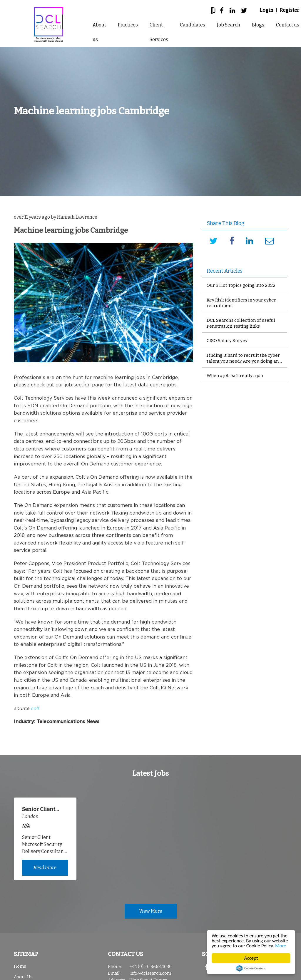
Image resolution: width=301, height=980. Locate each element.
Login (266, 10)
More (281, 946)
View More (151, 911)
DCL (49, 25)
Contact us (288, 25)
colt (35, 708)
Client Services (159, 32)
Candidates (193, 25)
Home (20, 966)
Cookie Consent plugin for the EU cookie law (251, 968)
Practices (128, 25)
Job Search (229, 25)
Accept (251, 958)
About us (99, 32)
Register (289, 10)
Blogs (258, 25)
